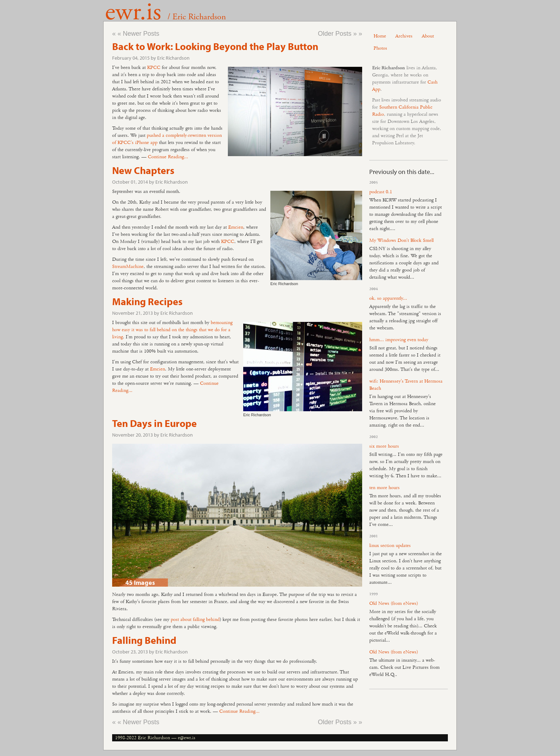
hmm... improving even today (399, 340)
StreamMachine (128, 267)
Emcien (236, 227)
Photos (380, 48)
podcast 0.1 (381, 192)
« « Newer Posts (136, 34)
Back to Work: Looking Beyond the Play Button (215, 46)
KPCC (154, 68)
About (428, 36)
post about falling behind (195, 620)
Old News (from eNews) (394, 603)
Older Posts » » (340, 34)
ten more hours (384, 488)
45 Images (140, 583)
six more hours (384, 446)
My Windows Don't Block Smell (401, 240)
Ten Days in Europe (154, 423)
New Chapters (143, 170)
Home (380, 36)
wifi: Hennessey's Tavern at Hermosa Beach (406, 385)
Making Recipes (147, 301)
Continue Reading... (168, 157)
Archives (404, 36)
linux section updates (390, 546)
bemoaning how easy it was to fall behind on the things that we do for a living (172, 330)
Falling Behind (144, 640)
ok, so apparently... (388, 298)
